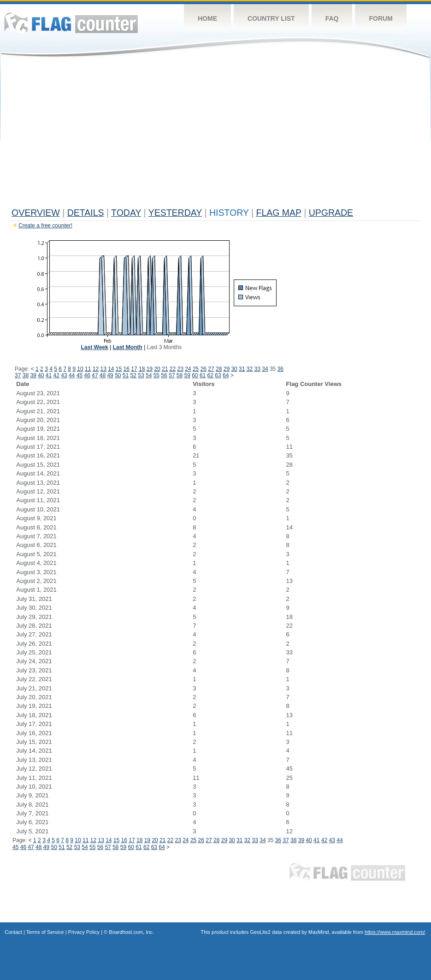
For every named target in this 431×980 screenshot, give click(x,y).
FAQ (332, 18)
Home (207, 18)
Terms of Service (45, 932)
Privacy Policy (84, 932)
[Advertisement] (215, 135)
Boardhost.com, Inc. (131, 932)
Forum (381, 18)
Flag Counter (71, 23)
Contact (13, 932)
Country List (271, 18)
